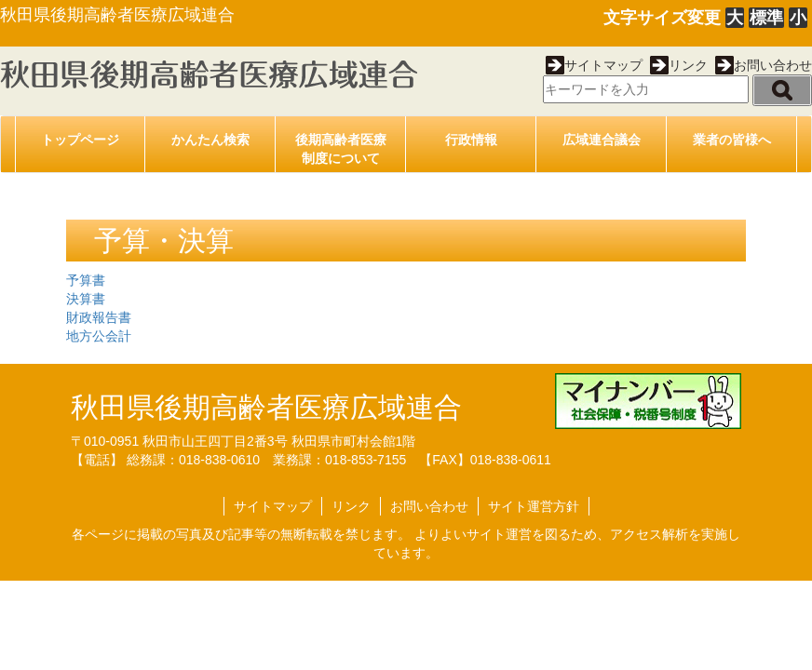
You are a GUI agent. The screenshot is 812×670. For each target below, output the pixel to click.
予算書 (86, 280)
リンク (679, 65)
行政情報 (471, 140)
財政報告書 (99, 317)
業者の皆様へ (732, 140)
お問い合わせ (764, 65)
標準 (766, 18)
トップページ (80, 140)
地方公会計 (99, 336)
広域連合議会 (602, 140)
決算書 (86, 299)
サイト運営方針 (534, 506)
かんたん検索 (210, 140)
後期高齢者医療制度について (341, 149)
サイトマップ (594, 65)
